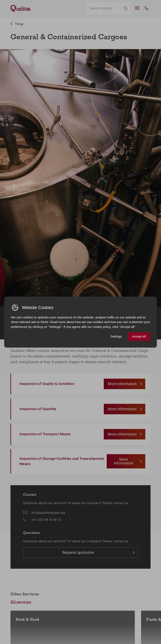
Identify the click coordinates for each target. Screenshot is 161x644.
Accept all (139, 336)
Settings (116, 336)
